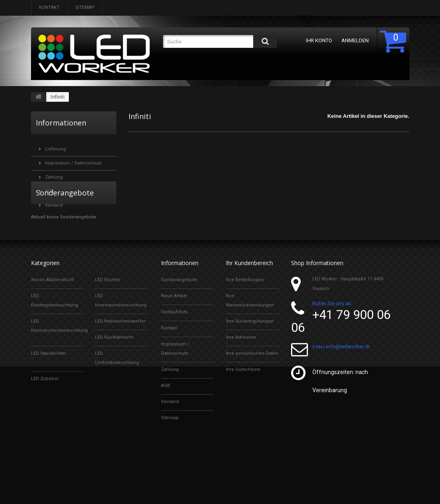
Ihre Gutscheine (243, 415)
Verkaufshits (174, 357)
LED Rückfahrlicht (114, 383)
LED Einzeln (107, 325)
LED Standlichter (49, 399)
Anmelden (355, 40)
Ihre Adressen (241, 383)
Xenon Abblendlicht (52, 325)
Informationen (61, 123)
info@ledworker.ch (348, 395)
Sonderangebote (65, 232)
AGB (49, 188)
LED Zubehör (45, 424)
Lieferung (55, 146)
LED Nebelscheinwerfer (120, 367)
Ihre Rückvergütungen (250, 367)
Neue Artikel (174, 341)
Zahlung (53, 174)
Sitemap (85, 7)
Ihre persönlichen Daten (252, 399)
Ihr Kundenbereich (249, 308)
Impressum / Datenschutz (73, 160)
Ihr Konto (319, 40)
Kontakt (49, 7)
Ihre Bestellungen (245, 325)
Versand (53, 202)
